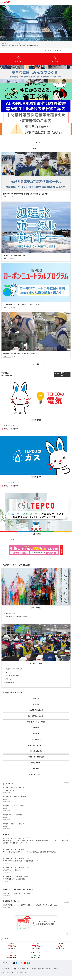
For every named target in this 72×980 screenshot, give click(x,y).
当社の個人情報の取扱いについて (41, 969)
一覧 (66, 784)
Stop (63, 50)
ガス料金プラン (9, 482)
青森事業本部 (10, 682)
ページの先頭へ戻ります (68, 933)
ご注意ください (58, 969)
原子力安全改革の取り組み (14, 669)
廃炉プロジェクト (11, 672)
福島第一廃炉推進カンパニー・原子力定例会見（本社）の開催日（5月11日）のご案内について (31, 905)
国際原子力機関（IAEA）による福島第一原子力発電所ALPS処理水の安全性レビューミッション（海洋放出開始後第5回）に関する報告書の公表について (36, 840)
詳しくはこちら (9, 539)
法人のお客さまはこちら (61, 374)
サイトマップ (5, 969)
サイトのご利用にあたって (20, 969)
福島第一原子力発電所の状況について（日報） (17, 893)
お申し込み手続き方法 (11, 429)
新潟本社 (8, 679)
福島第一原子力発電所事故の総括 (16, 617)
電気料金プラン (9, 425)
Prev (67, 50)
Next (70, 50)
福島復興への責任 (11, 613)
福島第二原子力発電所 (13, 676)
